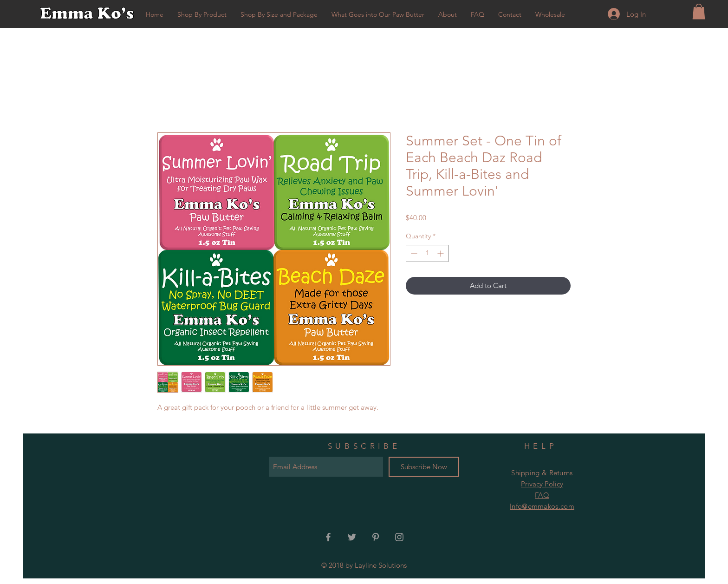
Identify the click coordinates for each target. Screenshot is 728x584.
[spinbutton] (427, 253)
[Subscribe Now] (424, 467)
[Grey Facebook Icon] (328, 537)
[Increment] (441, 253)
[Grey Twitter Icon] (352, 537)
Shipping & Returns (542, 473)
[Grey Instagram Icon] (399, 537)
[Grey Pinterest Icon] (376, 537)
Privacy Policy (542, 484)
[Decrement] (413, 253)
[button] (699, 11)
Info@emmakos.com (542, 506)
